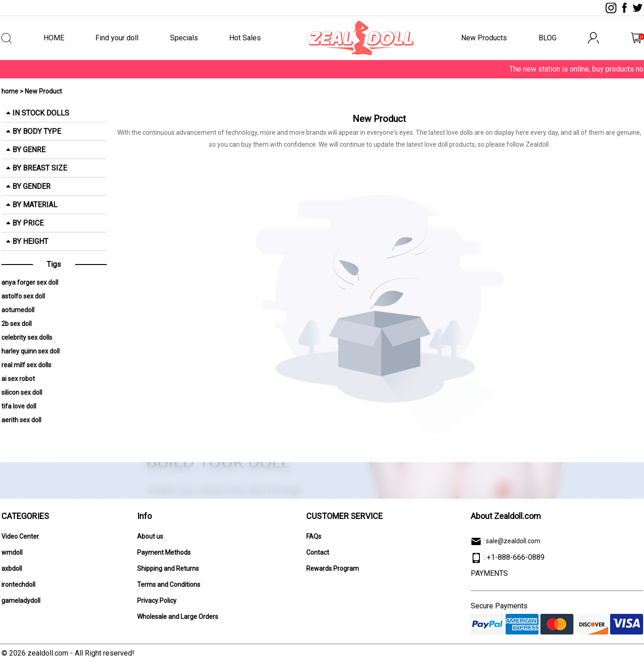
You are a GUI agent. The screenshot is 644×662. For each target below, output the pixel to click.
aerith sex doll (21, 420)
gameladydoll (21, 601)
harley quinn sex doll (30, 351)
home (10, 91)
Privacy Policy (157, 601)
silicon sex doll (22, 392)
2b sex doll (17, 324)
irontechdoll (18, 585)
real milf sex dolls (26, 365)
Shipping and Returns (168, 568)
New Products (484, 38)
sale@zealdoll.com (513, 541)
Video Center (20, 536)
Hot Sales (245, 38)
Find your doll (117, 38)
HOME (54, 38)
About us (150, 536)
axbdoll (12, 568)
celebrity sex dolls (27, 337)
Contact (318, 552)
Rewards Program (333, 568)
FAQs (314, 536)
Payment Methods (164, 552)
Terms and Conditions (169, 585)
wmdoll (12, 552)
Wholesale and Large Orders (178, 617)
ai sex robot (18, 379)
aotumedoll (18, 310)
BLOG (548, 38)
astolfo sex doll (23, 296)
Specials (184, 38)
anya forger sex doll (30, 282)
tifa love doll (19, 406)
